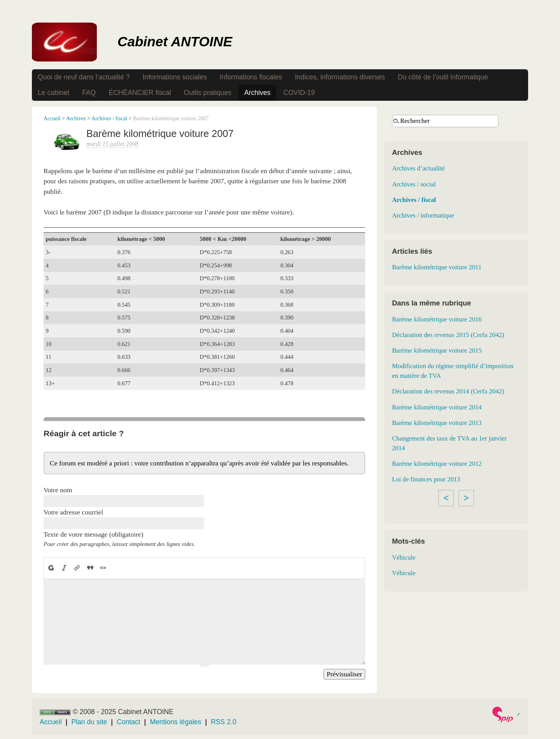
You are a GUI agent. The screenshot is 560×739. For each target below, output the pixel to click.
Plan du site (89, 722)
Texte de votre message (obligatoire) (94, 534)
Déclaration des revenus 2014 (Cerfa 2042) (448, 391)
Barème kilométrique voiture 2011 (437, 267)
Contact (129, 722)
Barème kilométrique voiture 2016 (437, 319)
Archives (257, 93)
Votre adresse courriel (73, 512)
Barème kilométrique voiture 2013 (437, 423)
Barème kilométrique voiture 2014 (437, 407)
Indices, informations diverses (340, 77)
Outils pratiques (208, 93)
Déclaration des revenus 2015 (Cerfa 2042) (448, 335)
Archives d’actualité (418, 168)
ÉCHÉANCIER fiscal (140, 93)
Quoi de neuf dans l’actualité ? (84, 77)
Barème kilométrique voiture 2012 (437, 464)
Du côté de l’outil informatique (443, 77)
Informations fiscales (251, 77)
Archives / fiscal (109, 118)
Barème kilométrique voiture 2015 (437, 350)
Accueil (52, 118)
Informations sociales (175, 77)
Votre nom (58, 490)
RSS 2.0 (224, 722)
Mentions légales (175, 722)
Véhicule (404, 557)
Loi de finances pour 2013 (426, 479)
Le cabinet (53, 93)
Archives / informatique (423, 215)
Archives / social (414, 184)
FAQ (89, 93)
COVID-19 (299, 93)
